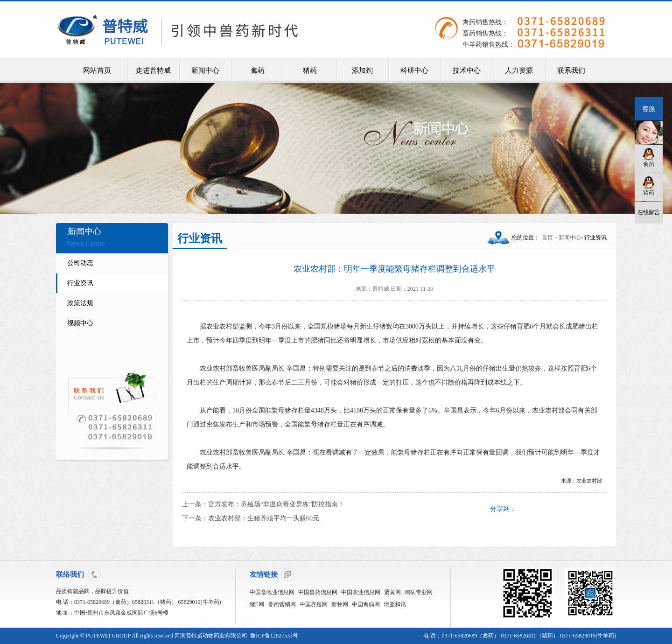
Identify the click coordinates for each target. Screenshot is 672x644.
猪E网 (257, 604)
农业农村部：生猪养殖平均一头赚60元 (264, 518)
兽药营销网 (282, 604)
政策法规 (80, 303)
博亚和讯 (395, 604)
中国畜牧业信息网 (272, 592)
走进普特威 (153, 70)
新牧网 (340, 604)
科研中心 (414, 70)
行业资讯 (80, 283)
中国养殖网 (314, 604)
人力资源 (519, 70)
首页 (547, 238)
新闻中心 (205, 70)
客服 (649, 109)
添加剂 (362, 70)
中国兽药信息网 (318, 592)
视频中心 (80, 323)
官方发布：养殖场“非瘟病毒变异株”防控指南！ (276, 504)
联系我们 (571, 70)
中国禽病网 (366, 604)
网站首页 (97, 70)
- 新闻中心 (568, 238)
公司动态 (80, 263)
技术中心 (467, 70)
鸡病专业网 (419, 592)
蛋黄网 (392, 592)
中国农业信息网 (361, 592)
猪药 (310, 70)
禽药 (258, 70)
